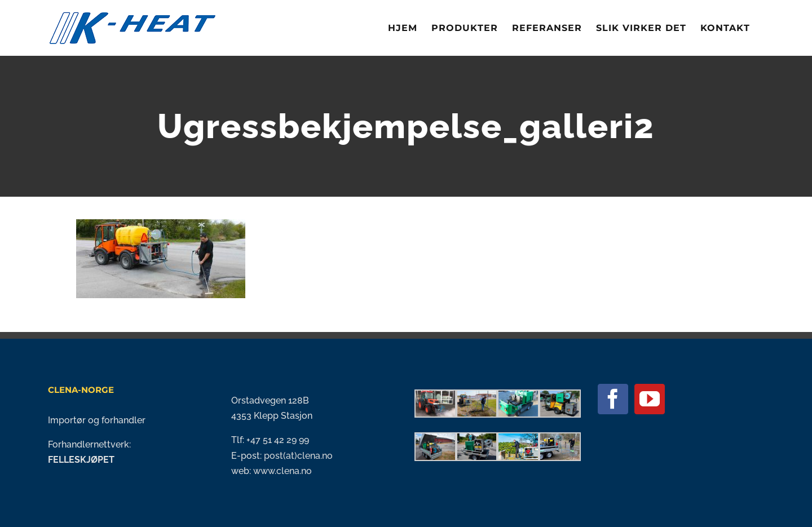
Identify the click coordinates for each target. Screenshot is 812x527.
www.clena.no (283, 471)
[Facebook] (613, 399)
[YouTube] (650, 399)
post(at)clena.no (297, 456)
